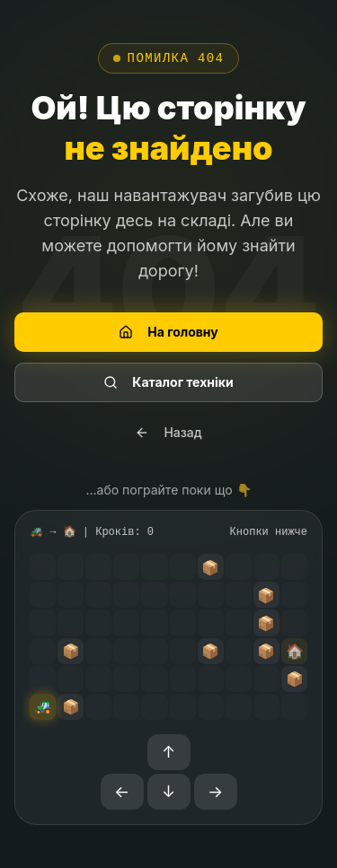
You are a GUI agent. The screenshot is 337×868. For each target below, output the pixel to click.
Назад (168, 432)
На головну (168, 332)
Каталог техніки (168, 382)
